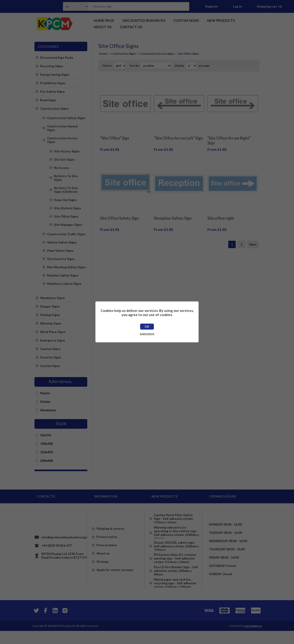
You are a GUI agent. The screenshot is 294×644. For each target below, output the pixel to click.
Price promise (107, 554)
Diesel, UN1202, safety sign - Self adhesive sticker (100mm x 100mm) (176, 552)
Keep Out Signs (65, 200)
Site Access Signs (67, 151)
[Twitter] (36, 624)
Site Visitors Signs (68, 208)
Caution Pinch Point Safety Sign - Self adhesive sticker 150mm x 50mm (174, 517)
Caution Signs (50, 349)
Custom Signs (50, 366)
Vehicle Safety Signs (62, 242)
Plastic (45, 393)
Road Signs (48, 100)
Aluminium (48, 410)
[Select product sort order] (156, 66)
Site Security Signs (61, 259)
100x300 (47, 444)
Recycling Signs (52, 66)
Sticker (45, 402)
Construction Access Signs (62, 140)
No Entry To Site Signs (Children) (66, 190)
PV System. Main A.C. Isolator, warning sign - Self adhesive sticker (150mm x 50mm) (175, 567)
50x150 (46, 435)
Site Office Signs (66, 216)
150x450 (47, 452)
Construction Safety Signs (66, 118)
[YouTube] (55, 624)
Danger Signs (50, 306)
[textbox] (133, 6)
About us (103, 562)
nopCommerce (253, 639)
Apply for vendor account (115, 578)
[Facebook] (45, 624)
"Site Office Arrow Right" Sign (229, 137)
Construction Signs (54, 109)
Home (103, 54)
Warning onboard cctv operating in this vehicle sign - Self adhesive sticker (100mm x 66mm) (176, 534)
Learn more (147, 334)
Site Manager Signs (68, 225)
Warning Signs (51, 323)
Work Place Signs (53, 332)
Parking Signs (50, 315)
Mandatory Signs (52, 298)
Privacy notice (107, 545)
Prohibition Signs (53, 83)
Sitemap (102, 570)
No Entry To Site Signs (66, 178)
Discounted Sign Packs (57, 58)
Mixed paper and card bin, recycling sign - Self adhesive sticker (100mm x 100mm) (175, 599)
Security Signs (51, 357)
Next (253, 238)
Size (61, 424)
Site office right (221, 211)
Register (212, 6)
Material (61, 382)
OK (147, 327)
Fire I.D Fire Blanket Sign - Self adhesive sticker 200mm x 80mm (176, 583)
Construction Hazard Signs (62, 128)
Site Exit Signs (64, 160)
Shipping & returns (110, 537)
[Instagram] (65, 624)
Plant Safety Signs (60, 251)
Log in (237, 6)
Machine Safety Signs (63, 275)
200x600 (47, 461)
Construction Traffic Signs (66, 234)
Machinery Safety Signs (64, 284)
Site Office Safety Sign (119, 211)
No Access (62, 168)
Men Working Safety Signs (66, 267)
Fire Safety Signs (52, 92)
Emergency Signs (53, 340)
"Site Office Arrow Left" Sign (178, 135)
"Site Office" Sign (115, 135)
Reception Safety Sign (173, 211)
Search (184, 6)
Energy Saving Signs (55, 75)
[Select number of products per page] (191, 66)
